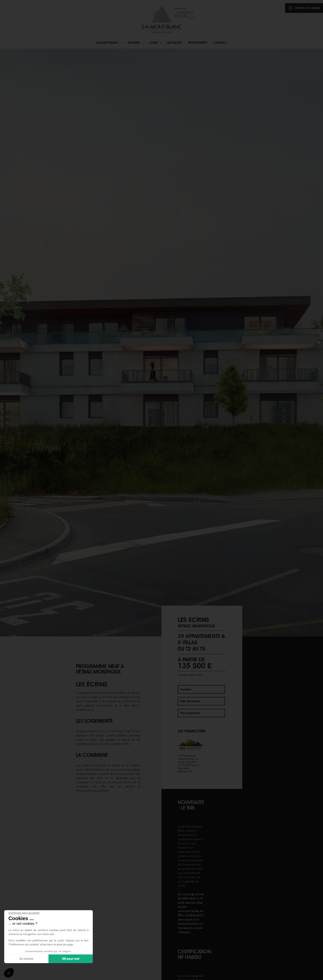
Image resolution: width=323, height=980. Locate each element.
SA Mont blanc (107, 43)
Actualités (174, 43)
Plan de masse (190, 701)
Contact (220, 43)
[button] (319, 342)
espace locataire (307, 8)
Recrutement (198, 43)
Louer (153, 43)
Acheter (134, 43)
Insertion (186, 689)
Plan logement (190, 713)
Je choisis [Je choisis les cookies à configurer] (26, 959)
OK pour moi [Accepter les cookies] (71, 959)
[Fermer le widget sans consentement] (24, 913)
